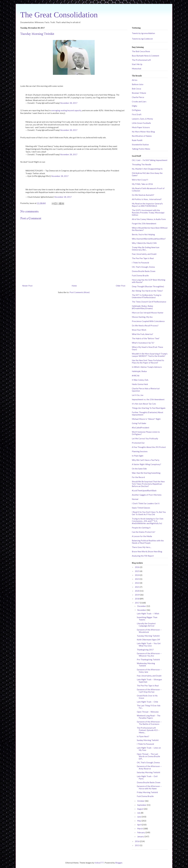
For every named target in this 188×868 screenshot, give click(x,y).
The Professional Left (141, 60)
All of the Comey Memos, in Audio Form (149, 219)
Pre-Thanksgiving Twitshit (148, 660)
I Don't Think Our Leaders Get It (146, 503)
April (139, 825)
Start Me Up (137, 64)
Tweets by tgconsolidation (143, 33)
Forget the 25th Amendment (144, 223)
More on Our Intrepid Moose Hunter (148, 313)
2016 (137, 841)
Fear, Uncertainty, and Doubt (144, 254)
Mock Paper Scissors (141, 127)
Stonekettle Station (140, 145)
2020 (137, 591)
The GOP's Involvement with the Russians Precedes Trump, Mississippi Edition (148, 213)
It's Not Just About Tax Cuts (144, 404)
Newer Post (27, 286)
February (141, 832)
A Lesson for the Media (142, 536)
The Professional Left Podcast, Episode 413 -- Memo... (148, 730)
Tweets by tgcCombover (142, 39)
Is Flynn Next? (143, 736)
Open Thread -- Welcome (148, 712)
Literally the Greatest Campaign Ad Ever (146, 625)
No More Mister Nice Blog (143, 132)
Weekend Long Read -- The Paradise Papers (149, 717)
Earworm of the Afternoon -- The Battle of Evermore (149, 723)
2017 (137, 603)
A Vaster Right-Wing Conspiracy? (146, 464)
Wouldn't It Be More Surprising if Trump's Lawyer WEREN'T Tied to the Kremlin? (150, 355)
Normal (135, 499)
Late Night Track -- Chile (147, 702)
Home (74, 286)
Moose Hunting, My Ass (142, 317)
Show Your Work (139, 330)
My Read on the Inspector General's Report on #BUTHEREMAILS (147, 205)
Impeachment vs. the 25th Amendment (148, 399)
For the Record (138, 477)
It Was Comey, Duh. (140, 380)
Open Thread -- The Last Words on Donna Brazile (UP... (148, 756)
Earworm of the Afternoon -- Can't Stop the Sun (149, 691)
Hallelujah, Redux (139, 371)
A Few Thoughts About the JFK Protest (149, 447)
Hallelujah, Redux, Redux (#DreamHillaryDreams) (143, 307)
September (142, 805)
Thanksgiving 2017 (145, 650)
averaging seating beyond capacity (66, 110)
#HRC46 (136, 376)
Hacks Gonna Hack (140, 384)
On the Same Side (139, 469)
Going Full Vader (139, 423)
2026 (137, 567)
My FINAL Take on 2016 (142, 184)
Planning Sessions (140, 451)
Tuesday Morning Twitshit (148, 636)
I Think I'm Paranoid (140, 263)
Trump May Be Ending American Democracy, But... (146, 249)
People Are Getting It (141, 528)
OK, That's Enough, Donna (143, 267)
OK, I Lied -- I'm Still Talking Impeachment (150, 160)
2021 (137, 587)
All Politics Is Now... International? (147, 199)
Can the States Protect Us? (144, 532)
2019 (137, 595)
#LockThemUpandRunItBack (144, 490)
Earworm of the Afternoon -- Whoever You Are (149, 655)
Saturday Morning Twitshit (149, 772)
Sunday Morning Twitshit (148, 740)
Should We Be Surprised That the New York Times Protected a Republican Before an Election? (148, 484)
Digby (135, 106)
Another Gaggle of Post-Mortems (147, 495)
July (139, 813)
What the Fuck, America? (143, 334)
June (139, 817)
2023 (137, 579)
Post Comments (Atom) (80, 292)
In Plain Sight (138, 456)
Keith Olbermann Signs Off (148, 640)
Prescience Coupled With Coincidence (148, 321)
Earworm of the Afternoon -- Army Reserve (149, 767)
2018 (137, 599)
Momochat (137, 69)
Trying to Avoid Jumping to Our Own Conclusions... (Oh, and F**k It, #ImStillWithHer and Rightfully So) (148, 521)
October (141, 801)
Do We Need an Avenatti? (143, 195)
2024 (137, 575)
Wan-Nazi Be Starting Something (146, 473)
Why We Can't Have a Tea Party (146, 460)
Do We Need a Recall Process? (145, 326)
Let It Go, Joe (138, 395)
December (142, 606)
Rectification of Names (142, 136)
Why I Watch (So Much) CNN (144, 243)
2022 (137, 583)
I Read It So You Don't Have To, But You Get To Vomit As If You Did (149, 513)
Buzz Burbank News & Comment (146, 56)
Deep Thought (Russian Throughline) (148, 286)
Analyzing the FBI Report (143, 556)
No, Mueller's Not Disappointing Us (147, 169)
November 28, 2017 (69, 103)
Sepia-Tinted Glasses (141, 508)
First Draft (137, 114)
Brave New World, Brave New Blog (147, 551)
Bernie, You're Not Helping (143, 234)
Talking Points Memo (141, 149)
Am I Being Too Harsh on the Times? (147, 291)
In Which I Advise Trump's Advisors (147, 367)
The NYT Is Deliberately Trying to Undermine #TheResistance (147, 296)
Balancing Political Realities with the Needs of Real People (148, 542)
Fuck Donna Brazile (140, 275)
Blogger (119, 863)
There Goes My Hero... (142, 547)
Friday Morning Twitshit (147, 792)
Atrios (135, 80)
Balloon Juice (138, 84)
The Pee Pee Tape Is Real (143, 258)
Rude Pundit (137, 140)
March (140, 829)
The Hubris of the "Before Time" (146, 338)
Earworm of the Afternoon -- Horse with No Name (149, 787)
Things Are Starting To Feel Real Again (149, 408)
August (141, 809)
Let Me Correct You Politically (145, 438)
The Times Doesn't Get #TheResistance (149, 302)
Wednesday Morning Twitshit (146, 664)
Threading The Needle (142, 164)
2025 (137, 571)
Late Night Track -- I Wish (148, 614)
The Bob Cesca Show (141, 51)
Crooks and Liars (139, 102)
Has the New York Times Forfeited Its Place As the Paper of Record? (148, 361)
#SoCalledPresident (141, 428)
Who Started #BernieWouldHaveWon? (149, 239)
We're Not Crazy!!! (140, 180)
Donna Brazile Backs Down (144, 271)
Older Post (121, 286)
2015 (137, 845)
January (141, 836)
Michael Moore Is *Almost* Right (146, 419)
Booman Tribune (139, 93)
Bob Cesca (136, 89)
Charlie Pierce (138, 97)
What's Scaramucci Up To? (143, 343)
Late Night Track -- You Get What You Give (149, 645)
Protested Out (138, 443)
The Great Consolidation (59, 15)
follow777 (99, 863)
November (142, 610)
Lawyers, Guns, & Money (142, 119)
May (139, 821)
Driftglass (136, 110)
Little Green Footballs (141, 123)
